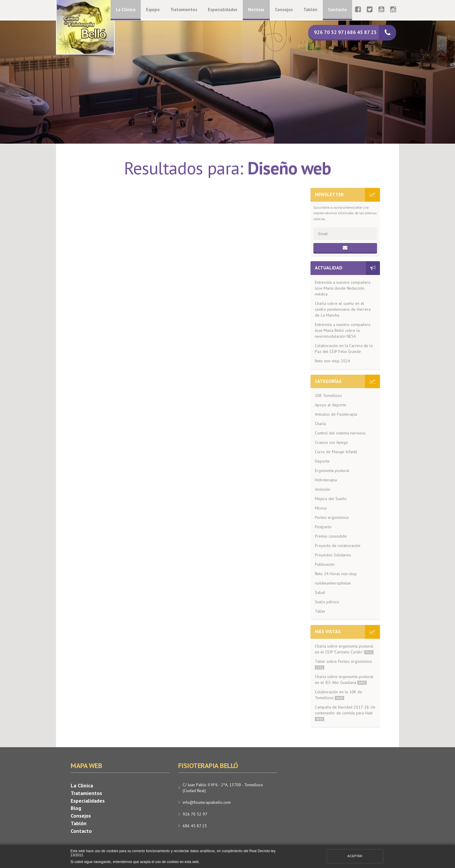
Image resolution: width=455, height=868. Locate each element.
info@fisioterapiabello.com (207, 802)
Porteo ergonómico (332, 517)
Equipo (153, 10)
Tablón (310, 10)
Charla (320, 424)
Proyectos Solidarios (333, 555)
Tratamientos (184, 10)
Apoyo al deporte (331, 405)
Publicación (325, 564)
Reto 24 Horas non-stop (336, 574)
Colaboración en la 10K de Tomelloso (338, 695)
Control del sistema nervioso (340, 433)
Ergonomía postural (332, 470)
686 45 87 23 (195, 826)
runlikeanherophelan (333, 583)
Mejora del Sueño (331, 499)
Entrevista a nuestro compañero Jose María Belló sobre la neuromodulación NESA (343, 330)
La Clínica (126, 10)
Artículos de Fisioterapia (336, 414)
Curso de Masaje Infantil (336, 452)
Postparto (323, 527)
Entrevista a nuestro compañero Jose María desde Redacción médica (343, 288)
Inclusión (322, 489)
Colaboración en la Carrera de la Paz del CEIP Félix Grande (344, 349)
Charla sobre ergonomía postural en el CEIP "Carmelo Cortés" (344, 649)
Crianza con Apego (331, 442)
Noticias (256, 10)
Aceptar (355, 856)
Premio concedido (331, 536)
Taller (320, 611)
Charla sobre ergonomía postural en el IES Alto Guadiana (344, 680)
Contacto (337, 10)
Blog (76, 808)
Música (321, 508)
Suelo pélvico (327, 602)
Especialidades (223, 10)
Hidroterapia (326, 480)
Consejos (284, 10)
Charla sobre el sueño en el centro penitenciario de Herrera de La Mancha (343, 309)
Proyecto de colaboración (338, 546)
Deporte (322, 461)
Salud (320, 592)
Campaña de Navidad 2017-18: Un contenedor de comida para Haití (345, 713)
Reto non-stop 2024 (332, 361)
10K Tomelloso (328, 395)
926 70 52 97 (195, 814)
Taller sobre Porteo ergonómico (343, 664)
